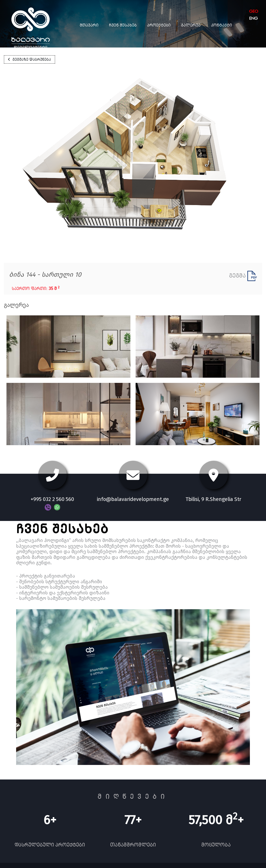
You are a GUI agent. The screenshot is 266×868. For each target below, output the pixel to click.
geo (254, 11)
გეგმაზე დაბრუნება (29, 59)
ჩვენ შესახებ (123, 25)
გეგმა (243, 276)
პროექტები (159, 25)
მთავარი (89, 25)
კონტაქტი (221, 25)
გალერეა (191, 25)
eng (253, 18)
